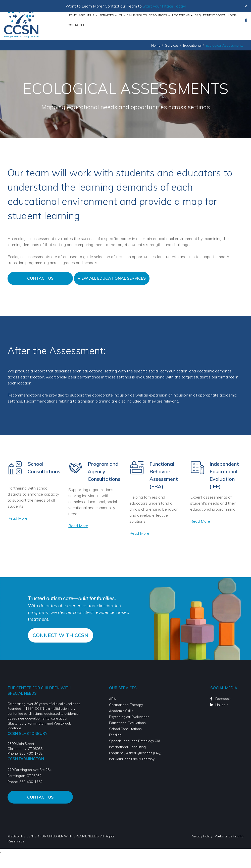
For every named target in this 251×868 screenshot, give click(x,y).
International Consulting (127, 747)
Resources (159, 15)
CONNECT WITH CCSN (61, 634)
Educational (192, 45)
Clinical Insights (133, 15)
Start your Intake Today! (164, 6)
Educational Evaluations (127, 723)
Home (72, 15)
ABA (112, 698)
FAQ (198, 15)
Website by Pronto (229, 836)
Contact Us (77, 25)
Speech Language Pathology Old (135, 741)
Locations (182, 15)
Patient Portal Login (220, 15)
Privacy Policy (202, 836)
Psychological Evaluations (129, 717)
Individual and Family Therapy (132, 759)
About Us (88, 15)
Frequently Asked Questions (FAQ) (135, 753)
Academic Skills (121, 711)
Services (108, 15)
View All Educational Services (112, 278)
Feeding (115, 735)
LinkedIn (222, 704)
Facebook (223, 698)
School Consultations (125, 729)
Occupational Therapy (126, 704)
